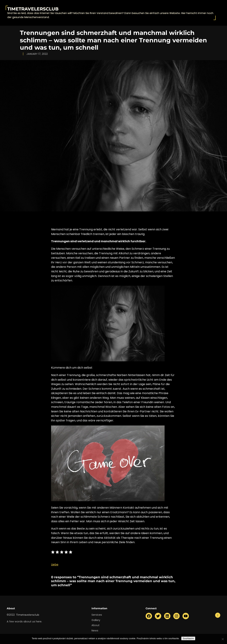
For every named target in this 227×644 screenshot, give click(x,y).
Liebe (55, 565)
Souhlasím (188, 638)
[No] (223, 639)
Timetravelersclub (33, 9)
